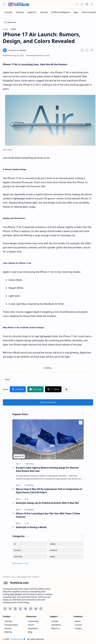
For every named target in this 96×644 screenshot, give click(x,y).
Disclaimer (56, 625)
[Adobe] (66, 544)
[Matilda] (17, 50)
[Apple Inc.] (32, 12)
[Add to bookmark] (81, 423)
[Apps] (76, 12)
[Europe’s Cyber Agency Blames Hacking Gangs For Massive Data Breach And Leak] (48, 439)
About (78, 621)
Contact (55, 621)
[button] (4, 4)
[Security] (44, 12)
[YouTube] (5, 609)
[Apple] (66, 556)
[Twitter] (10, 609)
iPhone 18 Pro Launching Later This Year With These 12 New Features (48, 515)
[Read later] (82, 50)
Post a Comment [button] (48, 402)
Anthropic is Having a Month (31, 527)
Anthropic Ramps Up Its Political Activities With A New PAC (48, 503)
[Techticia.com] (19, 4)
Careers (78, 628)
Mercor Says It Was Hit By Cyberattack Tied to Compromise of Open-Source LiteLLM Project (49, 491)
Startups (8, 621)
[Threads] (25, 609)
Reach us (55, 628)
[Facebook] (15, 609)
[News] (7, 379)
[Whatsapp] (41, 609)
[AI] (27, 499)
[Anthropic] (30, 556)
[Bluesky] (36, 609)
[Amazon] (30, 550)
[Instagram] (31, 609)
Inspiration (33, 628)
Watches (8, 632)
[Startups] (20, 12)
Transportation (11, 625)
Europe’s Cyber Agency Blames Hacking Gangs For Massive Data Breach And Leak (47, 469)
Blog (30, 632)
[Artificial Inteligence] (61, 12)
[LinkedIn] (20, 609)
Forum (31, 625)
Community (33, 621)
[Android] (66, 550)
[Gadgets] (30, 509)
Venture (8, 628)
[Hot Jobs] (9, 12)
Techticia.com (18, 639)
